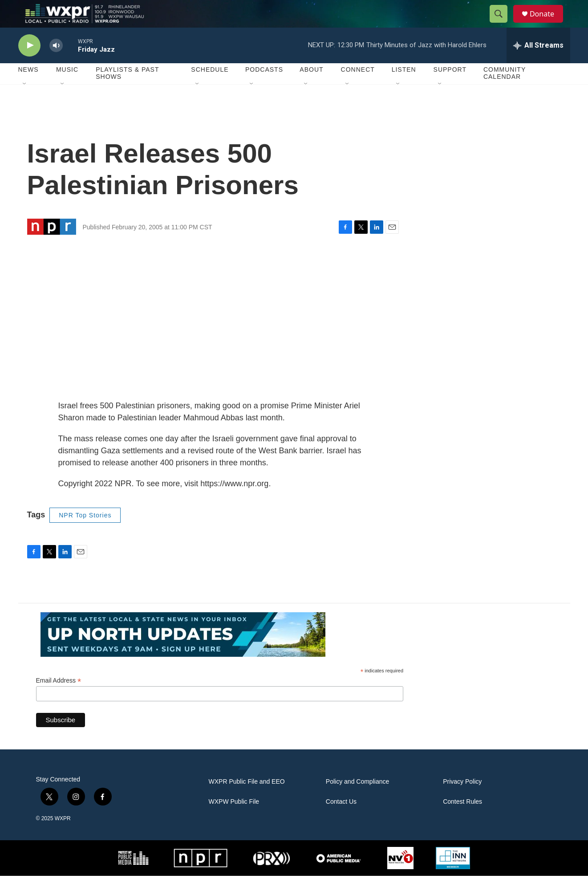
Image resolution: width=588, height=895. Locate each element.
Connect (358, 89)
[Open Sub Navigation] (25, 103)
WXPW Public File (234, 821)
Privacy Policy (462, 801)
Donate (547, 23)
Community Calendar (505, 93)
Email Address (59, 700)
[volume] (56, 65)
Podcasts (264, 89)
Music (67, 89)
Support (450, 89)
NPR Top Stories (85, 534)
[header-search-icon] (503, 24)
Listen (404, 89)
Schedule (210, 89)
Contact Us (341, 821)
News (28, 89)
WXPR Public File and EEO (247, 801)
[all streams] (538, 65)
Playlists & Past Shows (127, 93)
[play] (29, 65)
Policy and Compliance (357, 801)
